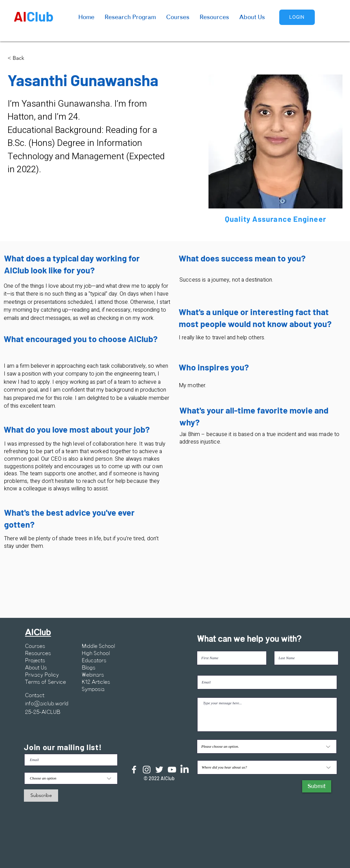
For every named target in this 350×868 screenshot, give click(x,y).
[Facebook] (134, 770)
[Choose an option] (71, 778)
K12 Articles (96, 682)
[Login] (297, 17)
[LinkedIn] (185, 770)
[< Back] (21, 58)
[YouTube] (172, 770)
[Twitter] (159, 770)
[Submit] (317, 786)
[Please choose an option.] (267, 747)
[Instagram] (147, 770)
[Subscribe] (41, 796)
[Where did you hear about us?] (267, 767)
